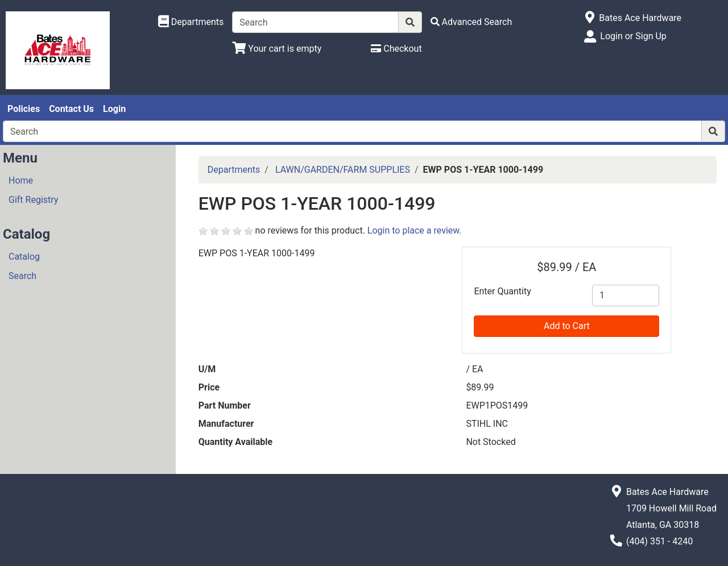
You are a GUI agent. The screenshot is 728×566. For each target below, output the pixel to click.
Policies (24, 109)
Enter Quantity (502, 291)
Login (114, 109)
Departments (234, 170)
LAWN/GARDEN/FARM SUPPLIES (343, 170)
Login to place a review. (415, 230)
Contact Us (71, 109)
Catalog (24, 257)
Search (22, 276)
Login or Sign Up (633, 36)
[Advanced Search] (471, 22)
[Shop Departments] (191, 22)
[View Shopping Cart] (277, 49)
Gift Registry (33, 200)
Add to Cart (567, 326)
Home (21, 180)
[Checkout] (396, 49)
